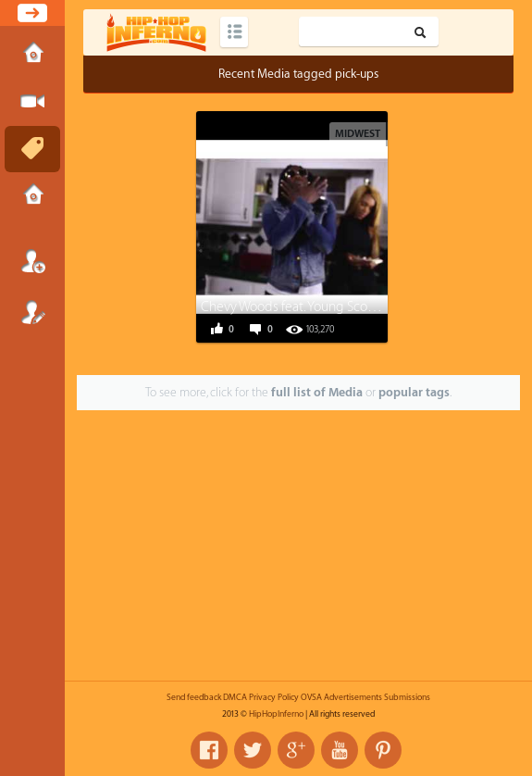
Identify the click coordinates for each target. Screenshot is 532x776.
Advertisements (353, 697)
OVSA (311, 697)
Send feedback (194, 697)
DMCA (235, 697)
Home (32, 55)
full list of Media (317, 392)
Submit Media (32, 102)
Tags (32, 149)
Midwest (358, 134)
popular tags (414, 392)
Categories (234, 32)
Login (32, 261)
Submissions (32, 196)
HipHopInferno (276, 714)
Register (32, 312)
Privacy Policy (274, 697)
